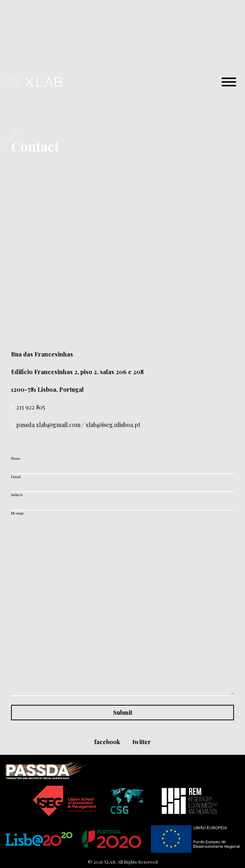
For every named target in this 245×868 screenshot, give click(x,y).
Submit (123, 712)
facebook (107, 742)
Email (16, 477)
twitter (142, 742)
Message (18, 513)
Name (16, 458)
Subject (17, 495)
